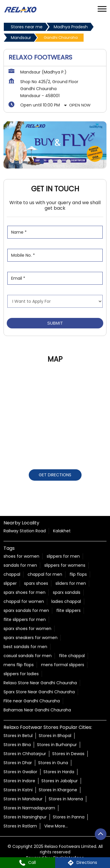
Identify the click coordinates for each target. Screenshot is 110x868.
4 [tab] (68, 162)
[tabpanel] (55, 145)
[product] (55, 301)
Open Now (80, 105)
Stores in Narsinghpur (25, 817)
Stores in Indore (19, 780)
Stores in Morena (66, 799)
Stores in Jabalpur (60, 780)
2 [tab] (51, 162)
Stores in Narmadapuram (29, 808)
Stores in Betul (18, 735)
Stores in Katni (18, 790)
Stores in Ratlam (20, 826)
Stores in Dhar (18, 762)
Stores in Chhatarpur (25, 753)
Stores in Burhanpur (57, 744)
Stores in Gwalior (20, 771)
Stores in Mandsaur (23, 799)
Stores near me (27, 27)
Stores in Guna (53, 762)
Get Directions (55, 475)
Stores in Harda (59, 771)
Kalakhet (62, 531)
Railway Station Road (25, 531)
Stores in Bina (17, 744)
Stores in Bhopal (55, 735)
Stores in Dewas (68, 753)
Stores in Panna (69, 817)
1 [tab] (42, 162)
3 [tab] (60, 162)
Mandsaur (21, 38)
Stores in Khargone (58, 790)
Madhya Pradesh (71, 27)
